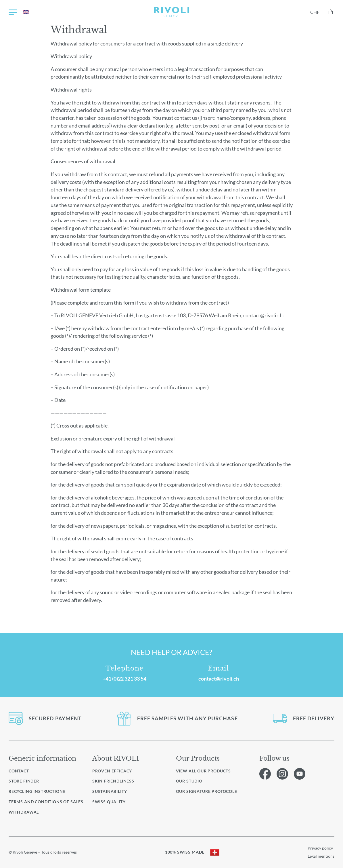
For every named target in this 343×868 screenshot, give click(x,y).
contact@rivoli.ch (219, 679)
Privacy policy (320, 848)
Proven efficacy (112, 771)
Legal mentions (321, 856)
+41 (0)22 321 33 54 (124, 679)
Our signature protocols (207, 791)
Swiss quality (109, 802)
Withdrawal (24, 812)
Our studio (189, 781)
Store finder (24, 781)
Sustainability (110, 791)
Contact (19, 771)
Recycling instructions (37, 791)
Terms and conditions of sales (46, 802)
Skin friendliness (113, 781)
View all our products (204, 771)
